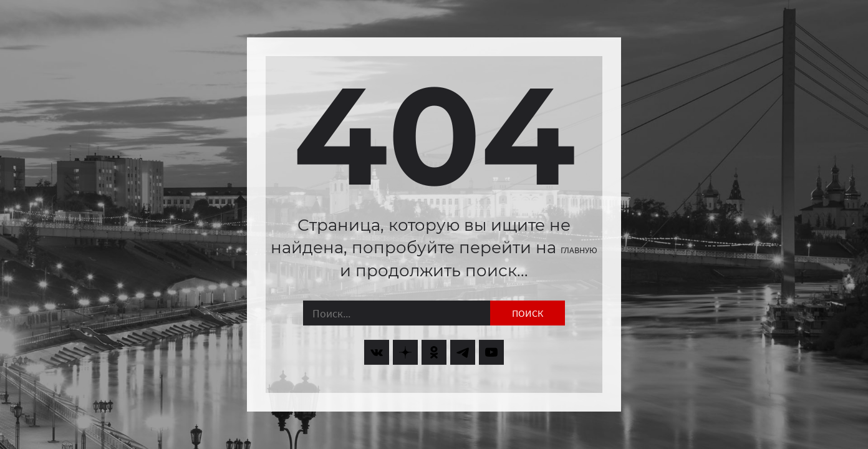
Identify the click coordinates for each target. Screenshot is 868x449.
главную (579, 250)
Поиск (528, 313)
